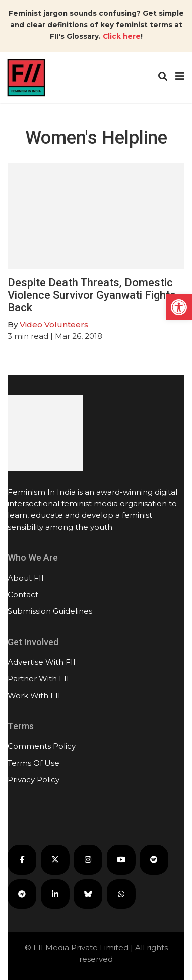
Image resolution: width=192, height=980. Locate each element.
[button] (179, 307)
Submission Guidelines (50, 611)
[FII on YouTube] (121, 860)
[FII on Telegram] (22, 894)
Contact (23, 594)
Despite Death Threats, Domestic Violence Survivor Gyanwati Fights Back (92, 295)
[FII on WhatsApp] (121, 894)
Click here (122, 36)
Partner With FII (38, 679)
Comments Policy (42, 746)
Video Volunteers (54, 325)
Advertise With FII (42, 662)
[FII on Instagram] (88, 860)
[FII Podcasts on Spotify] (154, 860)
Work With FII (34, 695)
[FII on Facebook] (22, 860)
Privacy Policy (34, 780)
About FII (26, 578)
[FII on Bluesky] (88, 894)
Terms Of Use (34, 763)
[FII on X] (55, 860)
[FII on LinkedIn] (55, 894)
